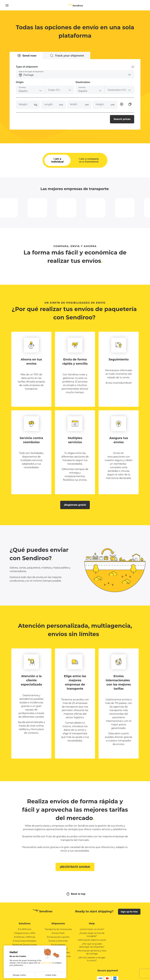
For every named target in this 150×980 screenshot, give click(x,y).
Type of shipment (75, 67)
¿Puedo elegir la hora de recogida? (92, 935)
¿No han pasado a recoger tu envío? (92, 959)
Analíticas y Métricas (25, 937)
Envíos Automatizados (25, 941)
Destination (83, 82)
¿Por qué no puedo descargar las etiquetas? (92, 945)
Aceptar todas (51, 975)
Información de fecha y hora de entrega (92, 952)
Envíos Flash (58, 933)
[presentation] (60, 90)
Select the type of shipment (31, 72)
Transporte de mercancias (58, 929)
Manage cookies (19, 975)
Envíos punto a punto (58, 937)
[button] (75, 74)
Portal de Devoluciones (25, 945)
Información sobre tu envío (92, 940)
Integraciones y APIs (25, 933)
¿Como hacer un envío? (92, 929)
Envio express (58, 945)
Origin (20, 82)
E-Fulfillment (25, 929)
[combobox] (30, 90)
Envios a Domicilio (58, 941)
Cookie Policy (46, 963)
